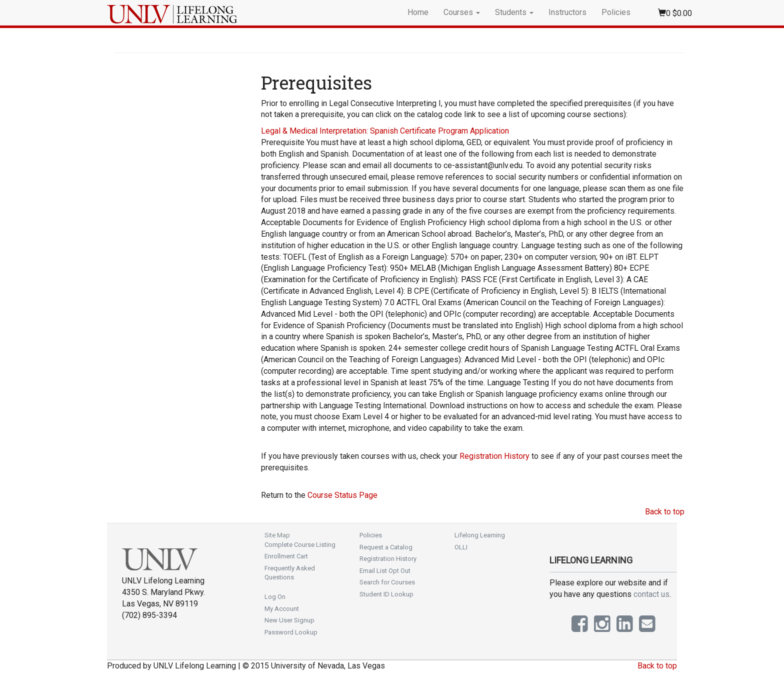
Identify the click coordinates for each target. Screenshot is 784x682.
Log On (275, 597)
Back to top (665, 512)
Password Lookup (291, 632)
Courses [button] (462, 12)
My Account (282, 609)
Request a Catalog (386, 547)
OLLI (461, 547)
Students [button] (514, 12)
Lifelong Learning (480, 535)
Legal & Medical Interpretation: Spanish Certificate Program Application (385, 131)
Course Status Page (342, 495)
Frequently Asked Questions (290, 573)
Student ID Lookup (386, 594)
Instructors (567, 12)
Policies (616, 12)
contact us (651, 594)
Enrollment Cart (286, 556)
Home (418, 12)
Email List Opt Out (385, 571)
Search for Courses (387, 582)
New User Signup (289, 620)
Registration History (494, 456)
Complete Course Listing (300, 545)
